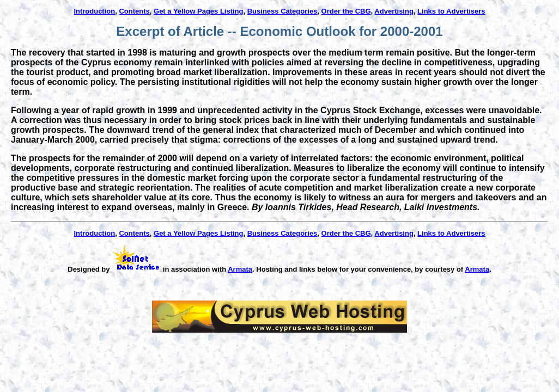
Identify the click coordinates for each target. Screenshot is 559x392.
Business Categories (282, 11)
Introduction (94, 11)
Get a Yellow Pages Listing (198, 11)
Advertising (394, 11)
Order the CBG (346, 11)
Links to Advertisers (451, 11)
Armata (240, 269)
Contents (134, 11)
